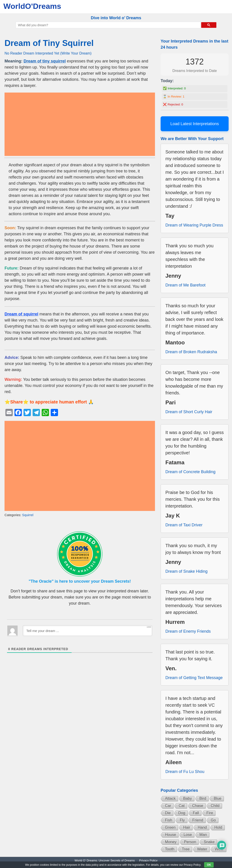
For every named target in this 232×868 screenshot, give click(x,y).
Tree (186, 849)
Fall (196, 813)
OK (209, 865)
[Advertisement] (80, 124)
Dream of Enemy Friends (188, 631)
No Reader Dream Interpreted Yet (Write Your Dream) (48, 53)
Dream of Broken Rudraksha (191, 352)
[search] (108, 25)
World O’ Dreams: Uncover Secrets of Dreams (105, 860)
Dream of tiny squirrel (45, 61)
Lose (188, 835)
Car (168, 806)
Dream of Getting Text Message (194, 678)
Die (168, 813)
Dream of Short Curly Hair (189, 412)
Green (170, 827)
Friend (198, 820)
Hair (187, 827)
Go (213, 820)
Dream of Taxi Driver (184, 525)
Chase (198, 806)
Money (171, 842)
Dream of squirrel (21, 314)
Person (190, 842)
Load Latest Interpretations (195, 124)
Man (203, 835)
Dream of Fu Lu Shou (185, 772)
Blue (217, 798)
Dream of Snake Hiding (186, 571)
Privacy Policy (148, 860)
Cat (181, 806)
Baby (187, 798)
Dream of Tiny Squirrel (49, 43)
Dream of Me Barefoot (185, 285)
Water (202, 849)
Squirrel (28, 515)
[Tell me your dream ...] (87, 631)
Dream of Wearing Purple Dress (194, 225)
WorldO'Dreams (32, 6)
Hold (218, 827)
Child (215, 806)
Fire (210, 813)
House (170, 835)
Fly (182, 820)
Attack (170, 798)
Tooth (170, 849)
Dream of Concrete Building (190, 472)
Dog (182, 813)
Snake (209, 842)
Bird (203, 798)
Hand (202, 827)
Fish (169, 820)
